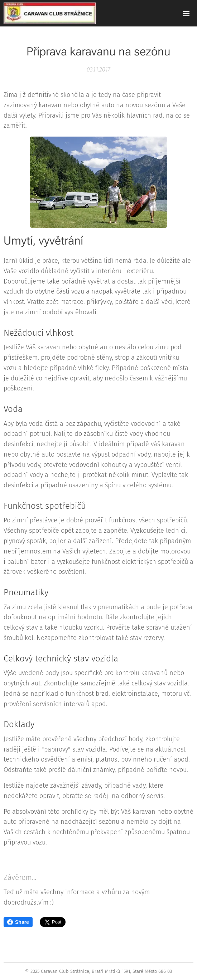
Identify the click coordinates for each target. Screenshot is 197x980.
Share (18, 922)
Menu (186, 14)
